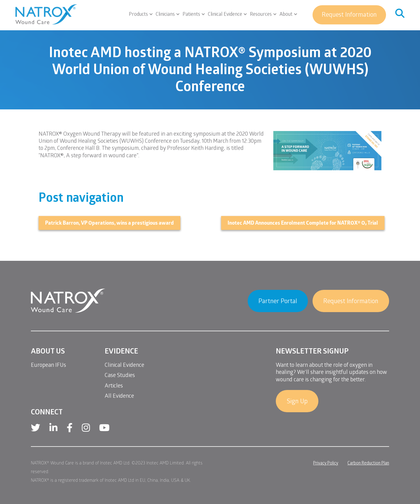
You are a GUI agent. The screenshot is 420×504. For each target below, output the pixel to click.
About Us (48, 352)
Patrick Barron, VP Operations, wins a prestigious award (109, 224)
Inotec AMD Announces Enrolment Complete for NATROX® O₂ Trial (303, 224)
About (286, 15)
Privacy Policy (326, 464)
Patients (191, 15)
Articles (114, 386)
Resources (261, 15)
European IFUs (48, 366)
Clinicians (165, 15)
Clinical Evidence (225, 15)
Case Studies (120, 376)
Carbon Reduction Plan (368, 464)
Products (138, 15)
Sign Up (297, 402)
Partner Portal (278, 302)
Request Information (349, 15)
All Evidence (119, 397)
